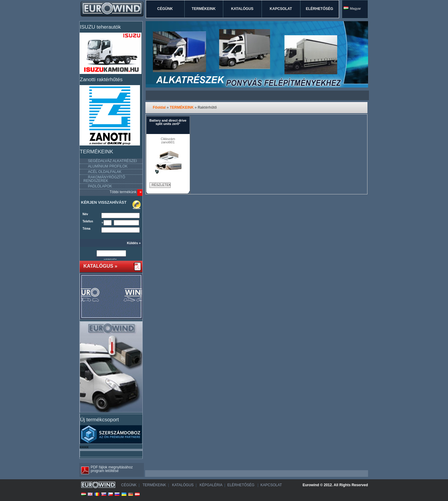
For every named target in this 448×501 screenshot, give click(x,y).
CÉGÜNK (165, 9)
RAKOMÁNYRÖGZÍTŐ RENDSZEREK (104, 179)
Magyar (352, 8)
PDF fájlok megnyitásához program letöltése (106, 470)
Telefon (88, 222)
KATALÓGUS (242, 9)
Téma (87, 229)
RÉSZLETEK (161, 185)
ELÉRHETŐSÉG (320, 9)
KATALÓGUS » (100, 266)
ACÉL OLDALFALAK (105, 172)
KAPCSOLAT (281, 9)
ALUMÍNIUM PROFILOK (108, 166)
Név (85, 214)
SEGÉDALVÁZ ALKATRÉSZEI (113, 161)
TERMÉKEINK (203, 9)
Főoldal (159, 107)
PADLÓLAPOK (100, 186)
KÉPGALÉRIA (210, 485)
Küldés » (134, 243)
